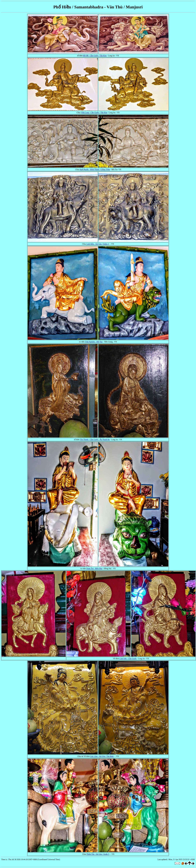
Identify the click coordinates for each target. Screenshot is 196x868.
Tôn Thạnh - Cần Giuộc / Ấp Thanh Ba (95, 440)
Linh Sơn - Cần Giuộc (128, 659)
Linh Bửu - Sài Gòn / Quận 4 (98, 244)
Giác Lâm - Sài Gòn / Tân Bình (102, 756)
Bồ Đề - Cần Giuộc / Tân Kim (95, 56)
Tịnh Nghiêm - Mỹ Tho (94, 342)
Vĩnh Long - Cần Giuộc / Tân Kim (94, 113)
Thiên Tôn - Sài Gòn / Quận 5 (98, 854)
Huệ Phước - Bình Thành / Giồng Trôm (95, 170)
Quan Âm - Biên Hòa (94, 568)
